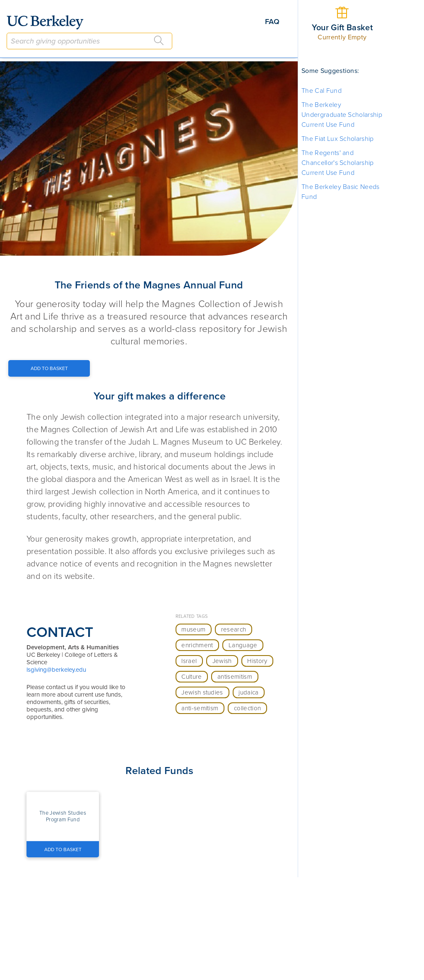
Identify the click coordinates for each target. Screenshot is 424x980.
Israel (189, 661)
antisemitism (235, 677)
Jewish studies (202, 692)
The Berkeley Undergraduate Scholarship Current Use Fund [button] (342, 115)
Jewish (222, 661)
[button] (63, 816)
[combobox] (89, 41)
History (257, 661)
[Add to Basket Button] (49, 368)
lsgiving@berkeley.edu (56, 670)
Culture (192, 677)
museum (193, 629)
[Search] (159, 41)
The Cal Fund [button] (322, 91)
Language (243, 645)
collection (247, 708)
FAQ (272, 22)
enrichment (197, 645)
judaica (248, 692)
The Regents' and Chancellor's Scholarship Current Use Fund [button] (338, 163)
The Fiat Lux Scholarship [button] (338, 139)
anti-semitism (200, 708)
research (234, 629)
